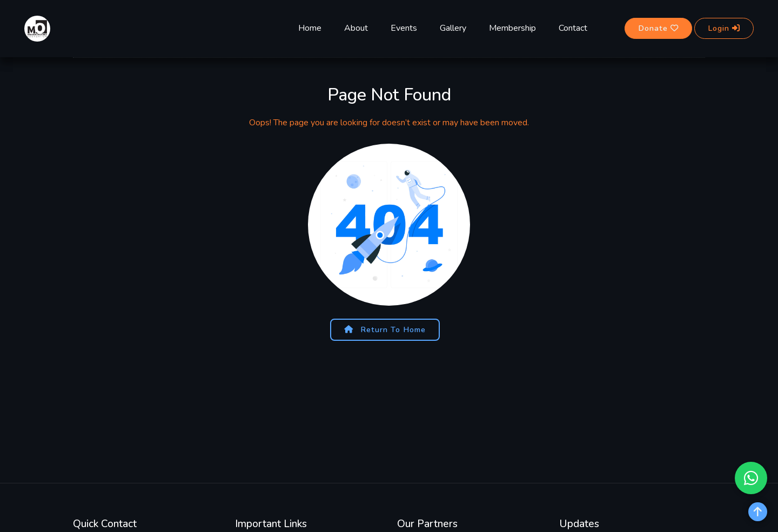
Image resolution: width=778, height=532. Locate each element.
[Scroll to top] (758, 512)
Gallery (453, 28)
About (356, 28)
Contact (573, 28)
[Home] (37, 28)
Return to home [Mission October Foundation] (385, 329)
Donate (658, 28)
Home (310, 28)
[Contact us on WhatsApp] (751, 478)
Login (724, 28)
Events (404, 28)
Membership (512, 28)
